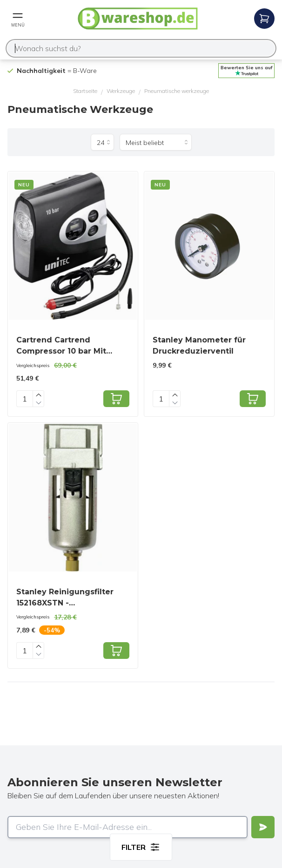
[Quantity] (25, 399)
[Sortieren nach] (156, 142)
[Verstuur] (263, 827)
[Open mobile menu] (18, 19)
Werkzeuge (121, 91)
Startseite (85, 91)
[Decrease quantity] (39, 403)
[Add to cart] (116, 399)
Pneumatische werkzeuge (177, 91)
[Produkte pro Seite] (102, 142)
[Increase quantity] (39, 395)
